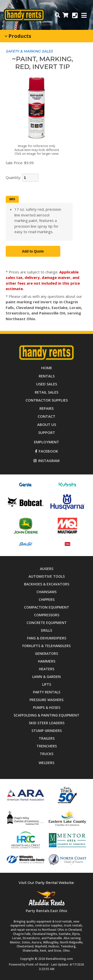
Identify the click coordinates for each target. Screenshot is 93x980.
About (47, 424)
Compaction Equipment (47, 607)
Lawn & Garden (46, 677)
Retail (46, 392)
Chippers (47, 599)
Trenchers (47, 746)
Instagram (46, 461)
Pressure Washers (46, 700)
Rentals (47, 376)
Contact (46, 416)
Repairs (46, 408)
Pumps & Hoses (47, 707)
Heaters (47, 669)
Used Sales (47, 384)
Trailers (47, 738)
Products (18, 36)
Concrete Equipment (47, 623)
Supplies (47, 400)
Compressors (47, 615)
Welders (46, 763)
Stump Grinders (47, 731)
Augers (47, 569)
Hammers (47, 661)
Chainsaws (46, 592)
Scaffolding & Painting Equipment (46, 715)
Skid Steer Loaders (47, 723)
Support (47, 432)
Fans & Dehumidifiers (47, 638)
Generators (46, 653)
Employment (46, 442)
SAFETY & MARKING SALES (29, 51)
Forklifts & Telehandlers (46, 646)
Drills (46, 630)
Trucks (46, 754)
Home (47, 368)
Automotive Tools (47, 576)
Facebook (46, 451)
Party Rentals (47, 692)
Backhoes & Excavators (47, 584)
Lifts (47, 684)
